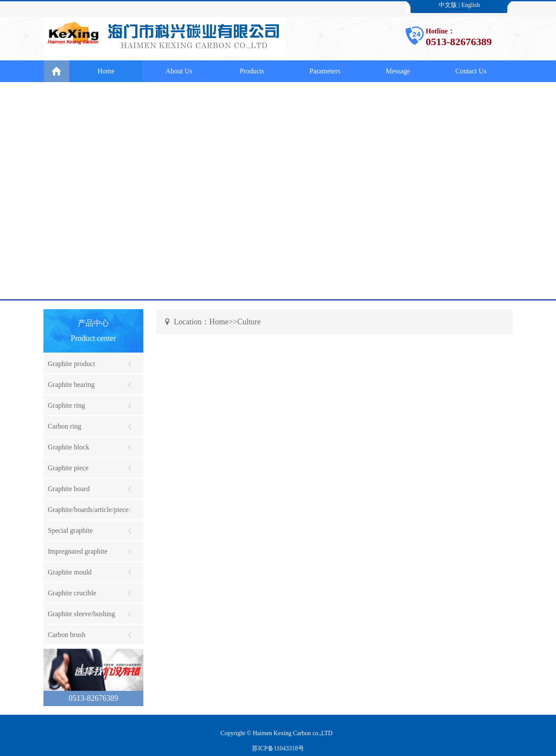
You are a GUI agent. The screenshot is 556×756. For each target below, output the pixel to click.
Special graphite (70, 530)
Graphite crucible (72, 593)
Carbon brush (67, 635)
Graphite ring (66, 405)
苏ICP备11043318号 (278, 748)
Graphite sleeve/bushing (81, 614)
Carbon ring (65, 426)
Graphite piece (68, 468)
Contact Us (471, 71)
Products (252, 71)
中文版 (448, 5)
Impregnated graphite (78, 551)
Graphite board (69, 489)
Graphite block (69, 447)
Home (106, 71)
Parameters (325, 71)
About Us (179, 71)
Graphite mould (70, 572)
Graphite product (71, 364)
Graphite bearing (71, 385)
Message (398, 71)
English (471, 5)
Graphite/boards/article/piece (88, 510)
